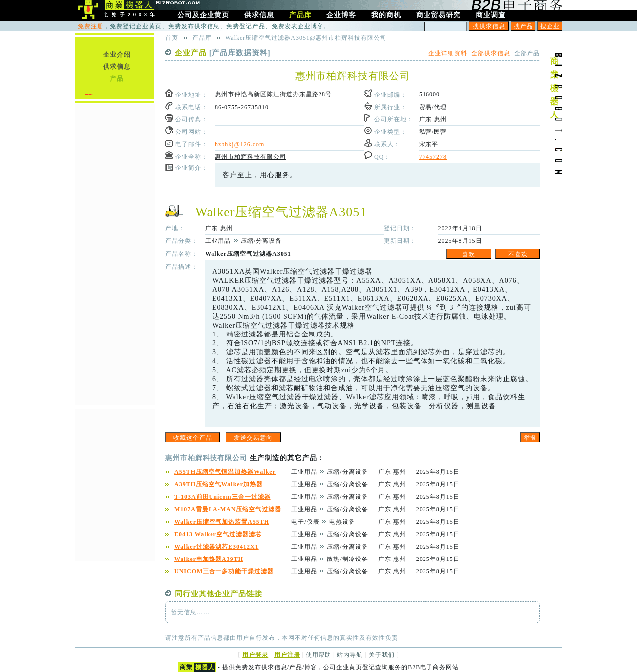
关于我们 (382, 655)
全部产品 (527, 53)
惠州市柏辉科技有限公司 (251, 157)
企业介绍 (117, 55)
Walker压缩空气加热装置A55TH (222, 522)
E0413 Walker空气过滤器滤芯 (218, 534)
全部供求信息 (491, 53)
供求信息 (117, 66)
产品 (117, 78)
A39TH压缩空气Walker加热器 (218, 484)
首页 (172, 38)
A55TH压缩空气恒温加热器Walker (225, 472)
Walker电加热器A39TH (209, 559)
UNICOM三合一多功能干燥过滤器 (224, 571)
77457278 (433, 157)
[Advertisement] (114, 253)
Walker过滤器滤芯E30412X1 (216, 547)
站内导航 (350, 655)
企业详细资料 (448, 53)
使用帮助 (318, 655)
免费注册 (91, 26)
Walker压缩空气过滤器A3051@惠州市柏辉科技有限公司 (306, 38)
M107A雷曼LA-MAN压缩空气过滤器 (228, 509)
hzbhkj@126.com (240, 144)
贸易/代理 (433, 107)
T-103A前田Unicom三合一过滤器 (222, 497)
